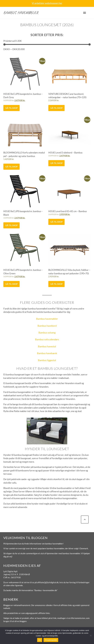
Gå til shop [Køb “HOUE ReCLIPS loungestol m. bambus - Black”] (11, 225)
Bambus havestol (47, 346)
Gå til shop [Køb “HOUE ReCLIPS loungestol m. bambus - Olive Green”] (11, 284)
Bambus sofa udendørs (47, 339)
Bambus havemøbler (21, 13)
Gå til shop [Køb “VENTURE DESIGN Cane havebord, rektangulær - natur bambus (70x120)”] (56, 108)
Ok (40, 640)
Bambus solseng (47, 333)
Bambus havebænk (47, 353)
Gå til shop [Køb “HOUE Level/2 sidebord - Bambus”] (56, 163)
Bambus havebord (47, 326)
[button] (85, 13)
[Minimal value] (47, 44)
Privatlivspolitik (51, 640)
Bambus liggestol (47, 360)
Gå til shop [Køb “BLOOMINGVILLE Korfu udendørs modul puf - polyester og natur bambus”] (11, 167)
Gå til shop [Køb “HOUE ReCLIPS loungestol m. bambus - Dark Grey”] (11, 108)
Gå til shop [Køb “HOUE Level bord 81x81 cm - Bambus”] (56, 222)
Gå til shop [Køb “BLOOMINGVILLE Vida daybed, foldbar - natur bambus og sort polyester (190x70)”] (56, 284)
